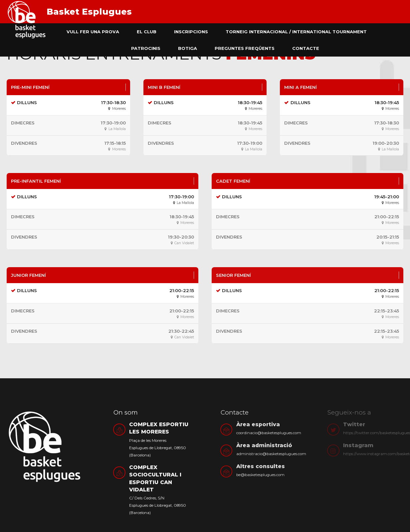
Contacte (306, 48)
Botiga (188, 48)
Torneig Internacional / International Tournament (296, 32)
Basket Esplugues (89, 12)
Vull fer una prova (93, 32)
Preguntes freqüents (245, 48)
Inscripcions (191, 32)
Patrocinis (146, 48)
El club (147, 32)
